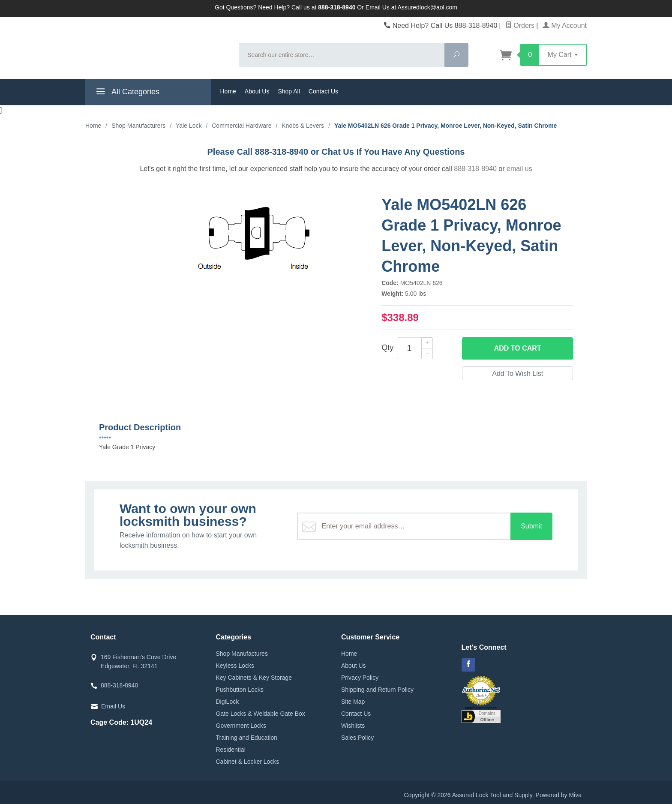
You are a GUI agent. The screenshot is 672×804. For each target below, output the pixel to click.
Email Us (113, 706)
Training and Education (247, 738)
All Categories (127, 93)
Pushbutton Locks (240, 690)
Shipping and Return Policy (377, 690)
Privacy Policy (360, 678)
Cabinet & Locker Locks (248, 762)
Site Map (353, 702)
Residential (231, 750)
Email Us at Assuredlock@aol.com (411, 7)
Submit (531, 526)
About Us (257, 91)
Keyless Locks (235, 666)
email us (519, 169)
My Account (565, 25)
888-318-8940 (475, 169)
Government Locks (241, 726)
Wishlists (353, 726)
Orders (520, 25)
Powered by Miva (559, 795)
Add (518, 348)
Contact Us (323, 91)
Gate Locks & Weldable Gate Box (261, 714)
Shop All (289, 91)
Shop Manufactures (242, 654)
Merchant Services (481, 708)
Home (228, 91)
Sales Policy (357, 738)
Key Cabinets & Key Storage (254, 678)
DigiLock (228, 702)
